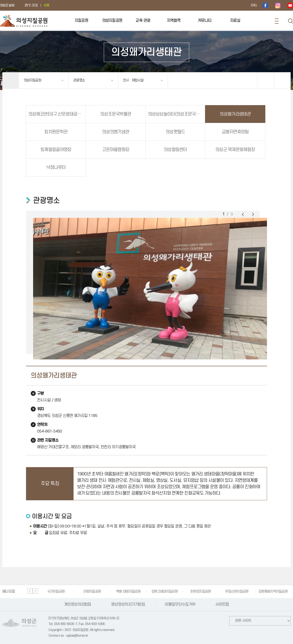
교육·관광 (143, 21)
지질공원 (81, 21)
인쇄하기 (282, 80)
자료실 (235, 21)
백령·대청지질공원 (128, 592)
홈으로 (11, 80)
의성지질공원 (112, 21)
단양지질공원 (92, 592)
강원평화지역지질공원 (273, 592)
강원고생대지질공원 (164, 592)
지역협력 (174, 21)
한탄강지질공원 (201, 592)
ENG (254, 5)
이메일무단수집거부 (180, 604)
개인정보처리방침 (78, 604)
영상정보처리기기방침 (128, 604)
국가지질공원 (56, 592)
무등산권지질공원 (237, 592)
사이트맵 (222, 604)
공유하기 (266, 80)
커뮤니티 (204, 21)
